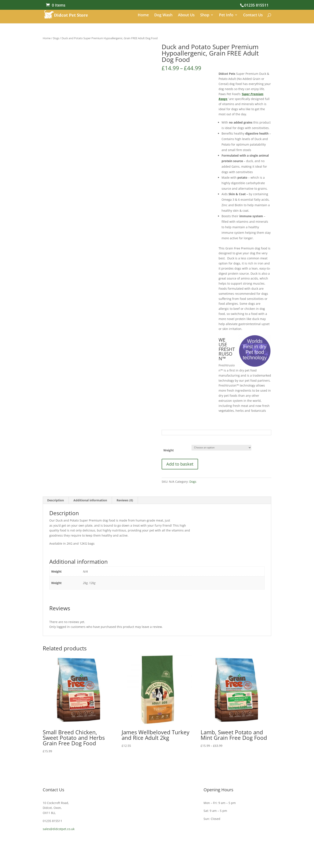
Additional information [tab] (90, 500)
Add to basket (180, 464)
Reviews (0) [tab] (125, 500)
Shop (205, 15)
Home (143, 15)
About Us (186, 15)
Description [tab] (56, 500)
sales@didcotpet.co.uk (59, 829)
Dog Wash (163, 15)
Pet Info (226, 15)
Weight (169, 450)
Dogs (56, 38)
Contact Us (253, 15)
